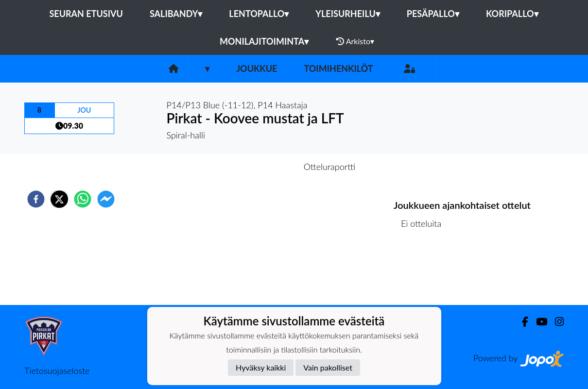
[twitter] (59, 199)
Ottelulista (425, 272)
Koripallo (512, 14)
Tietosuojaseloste (57, 371)
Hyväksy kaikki (261, 367)
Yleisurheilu (347, 14)
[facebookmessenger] (106, 199)
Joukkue (257, 68)
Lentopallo (259, 14)
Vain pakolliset (328, 367)
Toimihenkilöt (338, 68)
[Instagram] (555, 322)
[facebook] (36, 199)
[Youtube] (538, 322)
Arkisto (355, 41)
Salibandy (176, 14)
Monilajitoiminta (264, 41)
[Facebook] (521, 322)
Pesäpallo (433, 14)
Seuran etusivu (86, 14)
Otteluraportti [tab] (330, 167)
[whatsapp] (83, 199)
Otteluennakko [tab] (260, 167)
